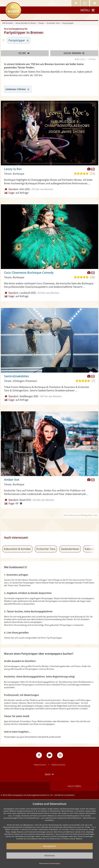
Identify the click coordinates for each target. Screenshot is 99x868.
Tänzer (41, 23)
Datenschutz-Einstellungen (50, 863)
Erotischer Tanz (53, 23)
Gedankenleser (70, 549)
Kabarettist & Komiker (17, 549)
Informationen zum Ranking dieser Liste (80, 515)
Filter (25, 53)
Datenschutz (58, 765)
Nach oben (74, 786)
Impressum (40, 765)
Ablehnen (50, 855)
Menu (88, 10)
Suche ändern (74, 53)
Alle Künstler (8, 23)
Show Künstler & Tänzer (26, 23)
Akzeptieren (49, 846)
